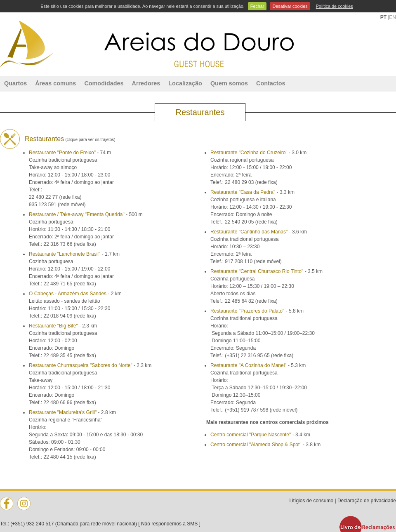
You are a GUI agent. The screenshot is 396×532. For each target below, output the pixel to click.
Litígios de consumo (311, 501)
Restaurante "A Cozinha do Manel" (249, 365)
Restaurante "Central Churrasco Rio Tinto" (257, 271)
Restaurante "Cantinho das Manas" (249, 232)
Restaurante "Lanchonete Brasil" (65, 254)
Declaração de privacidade (367, 501)
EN (392, 17)
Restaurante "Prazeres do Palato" (247, 311)
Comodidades (104, 83)
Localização (185, 83)
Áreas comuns (55, 83)
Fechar (257, 6)
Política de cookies (335, 6)
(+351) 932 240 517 (32, 524)
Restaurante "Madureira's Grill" (63, 412)
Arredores (146, 83)
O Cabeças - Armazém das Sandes (68, 294)
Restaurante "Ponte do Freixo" (62, 153)
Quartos (15, 83)
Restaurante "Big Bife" (53, 326)
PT (383, 17)
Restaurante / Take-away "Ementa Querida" (77, 214)
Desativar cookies (290, 6)
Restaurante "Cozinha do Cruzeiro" (249, 153)
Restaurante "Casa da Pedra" (243, 192)
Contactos (271, 83)
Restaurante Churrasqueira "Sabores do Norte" (81, 365)
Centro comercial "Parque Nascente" (251, 435)
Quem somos (229, 83)
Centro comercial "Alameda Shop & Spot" (256, 445)
